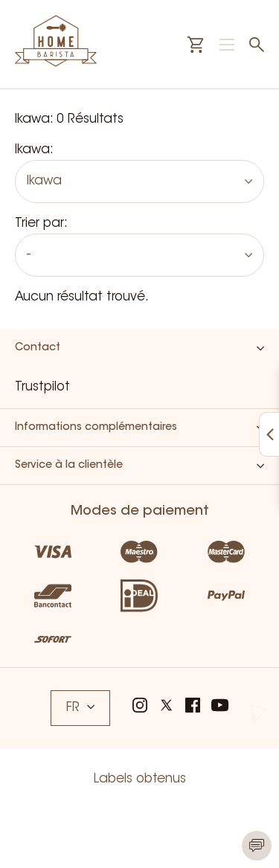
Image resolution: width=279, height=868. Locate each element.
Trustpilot (42, 387)
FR (80, 708)
